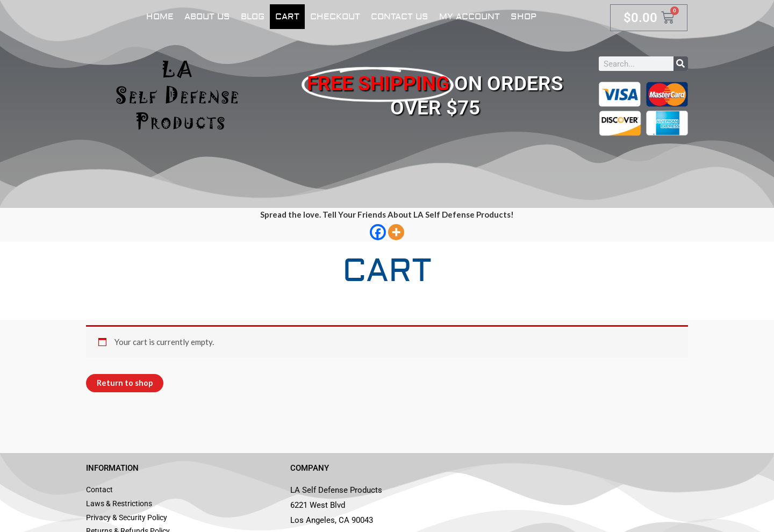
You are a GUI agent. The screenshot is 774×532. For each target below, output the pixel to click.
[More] (396, 232)
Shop (524, 17)
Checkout (335, 17)
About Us (207, 17)
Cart (287, 17)
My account (470, 17)
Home (160, 17)
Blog (253, 17)
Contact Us (400, 17)
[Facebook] (378, 232)
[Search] (681, 64)
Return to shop (125, 383)
